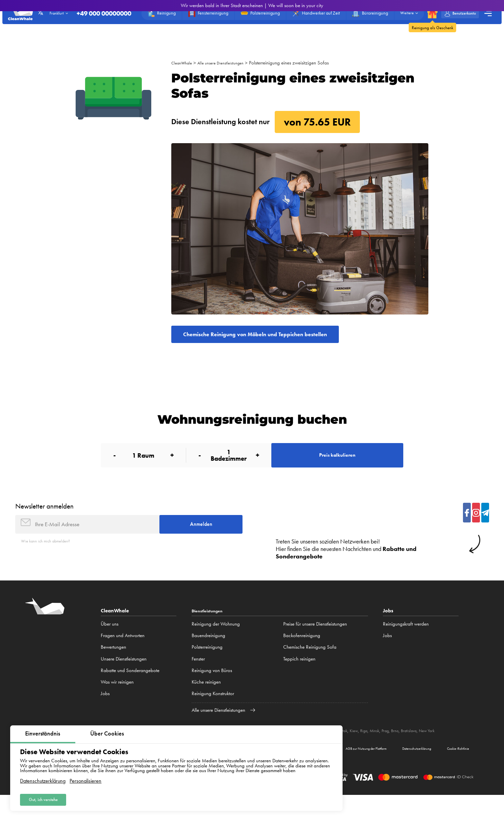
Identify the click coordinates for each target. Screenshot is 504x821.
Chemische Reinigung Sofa (310, 664)
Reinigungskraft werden (406, 641)
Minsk (413, 748)
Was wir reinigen (117, 699)
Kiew (389, 748)
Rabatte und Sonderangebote (130, 688)
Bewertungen (113, 664)
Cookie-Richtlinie (451, 773)
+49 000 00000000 (94, 16)
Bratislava (454, 748)
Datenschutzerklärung (43, 778)
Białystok (373, 748)
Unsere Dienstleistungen (124, 676)
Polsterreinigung (207, 664)
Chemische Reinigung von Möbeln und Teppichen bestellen (281, 336)
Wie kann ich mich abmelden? (51, 558)
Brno (438, 748)
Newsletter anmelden (44, 518)
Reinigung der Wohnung (216, 641)
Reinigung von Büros (212, 688)
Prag (426, 748)
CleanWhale (184, 63)
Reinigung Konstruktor (213, 711)
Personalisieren (85, 778)
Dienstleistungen (211, 628)
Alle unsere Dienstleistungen (228, 63)
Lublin (356, 748)
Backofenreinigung (302, 653)
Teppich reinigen (299, 676)
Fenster (198, 676)
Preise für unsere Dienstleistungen (315, 641)
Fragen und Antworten (123, 653)
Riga (401, 748)
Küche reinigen (206, 699)
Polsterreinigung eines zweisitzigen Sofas (300, 63)
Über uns (110, 641)
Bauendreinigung (208, 653)
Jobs (105, 711)
